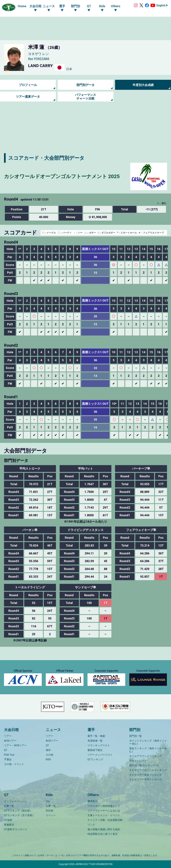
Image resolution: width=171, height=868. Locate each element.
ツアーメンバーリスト (100, 755)
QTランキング (95, 760)
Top (48, 801)
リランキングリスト (99, 746)
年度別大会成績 (143, 85)
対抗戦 (50, 811)
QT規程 (8, 820)
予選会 (8, 760)
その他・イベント (14, 764)
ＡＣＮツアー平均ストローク (146, 780)
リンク (91, 825)
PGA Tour (9, 755)
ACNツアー (10, 741)
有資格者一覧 (95, 741)
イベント (51, 815)
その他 (50, 755)
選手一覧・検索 (96, 736)
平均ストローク (138, 761)
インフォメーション (15, 801)
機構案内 (93, 801)
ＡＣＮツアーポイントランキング (148, 770)
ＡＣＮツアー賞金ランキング (146, 775)
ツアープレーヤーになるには (104, 811)
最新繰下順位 (95, 750)
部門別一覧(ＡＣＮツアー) (144, 766)
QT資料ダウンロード (16, 829)
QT (6, 750)
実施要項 (9, 825)
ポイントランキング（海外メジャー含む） (148, 742)
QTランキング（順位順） (18, 811)
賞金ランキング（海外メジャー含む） (148, 750)
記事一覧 (9, 806)
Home (22, 6)
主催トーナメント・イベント (104, 815)
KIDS (48, 760)
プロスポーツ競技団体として (104, 806)
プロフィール (28, 85)
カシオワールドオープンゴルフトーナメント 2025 (62, 176)
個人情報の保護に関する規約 (104, 829)
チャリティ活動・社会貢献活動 (105, 820)
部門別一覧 (136, 736)
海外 (48, 750)
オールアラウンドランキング (146, 756)
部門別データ (85, 85)
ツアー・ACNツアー (15, 746)
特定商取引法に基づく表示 (103, 834)
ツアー (8, 736)
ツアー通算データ (28, 97)
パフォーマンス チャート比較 (85, 97)
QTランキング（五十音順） (19, 815)
